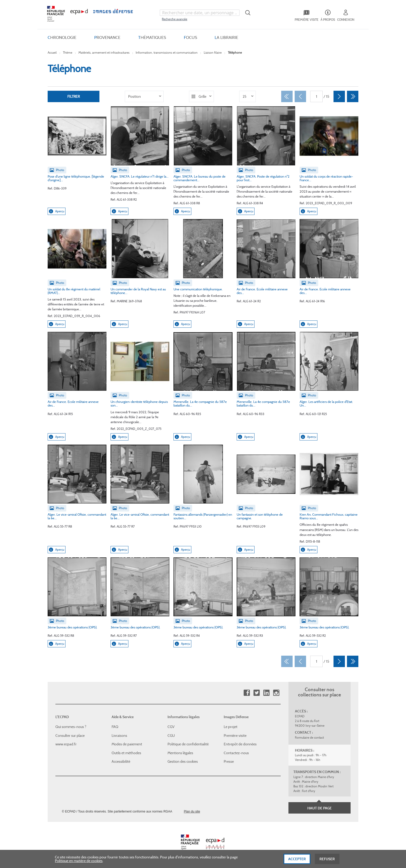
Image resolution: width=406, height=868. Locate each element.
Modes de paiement (127, 744)
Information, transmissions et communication (167, 52)
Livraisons (119, 736)
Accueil (52, 52)
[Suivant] (339, 96)
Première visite (235, 736)
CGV (171, 727)
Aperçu (57, 211)
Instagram (276, 693)
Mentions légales (180, 753)
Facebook (247, 693)
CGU (171, 736)
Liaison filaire (213, 52)
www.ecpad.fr (66, 744)
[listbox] (144, 96)
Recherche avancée (175, 19)
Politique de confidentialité (188, 744)
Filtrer (74, 96)
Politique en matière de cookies (79, 864)
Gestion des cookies (183, 761)
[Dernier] (353, 96)
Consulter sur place (70, 736)
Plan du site (192, 811)
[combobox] (200, 13)
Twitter (256, 693)
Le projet (231, 727)
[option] (144, 96)
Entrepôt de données (240, 744)
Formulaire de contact (309, 737)
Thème (68, 52)
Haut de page (320, 808)
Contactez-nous (236, 753)
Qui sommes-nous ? (71, 727)
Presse (229, 761)
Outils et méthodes (126, 753)
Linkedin (266, 693)
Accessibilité (121, 761)
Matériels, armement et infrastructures (104, 52)
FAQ (115, 727)
